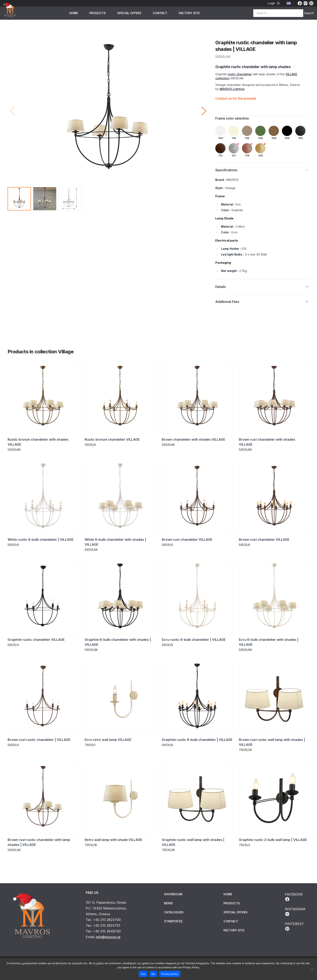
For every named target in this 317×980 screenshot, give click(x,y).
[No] (312, 969)
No (153, 974)
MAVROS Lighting (232, 89)
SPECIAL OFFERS (129, 13)
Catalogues (174, 912)
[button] (204, 111)
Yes (143, 974)
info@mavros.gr (108, 937)
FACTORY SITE (189, 13)
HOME (74, 13)
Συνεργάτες (173, 921)
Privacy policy (170, 974)
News (168, 903)
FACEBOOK (294, 897)
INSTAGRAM (295, 912)
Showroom (173, 894)
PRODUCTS (98, 13)
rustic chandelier (240, 74)
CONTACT (160, 13)
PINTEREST (294, 926)
